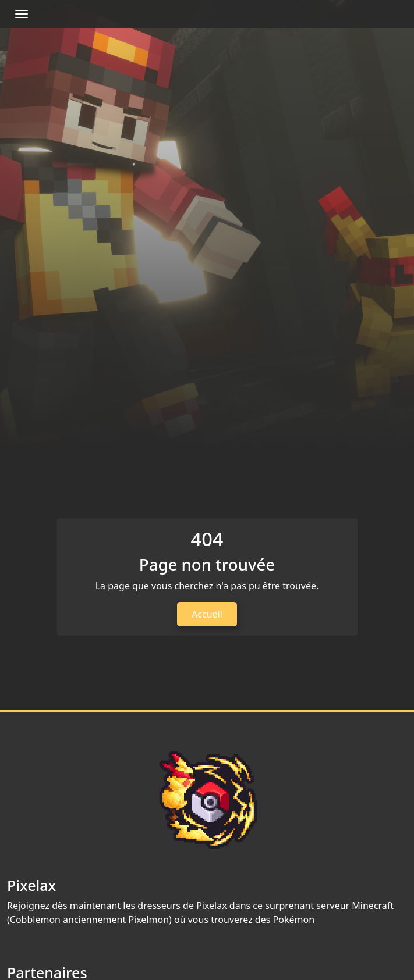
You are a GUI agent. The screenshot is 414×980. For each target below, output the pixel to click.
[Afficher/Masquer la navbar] (22, 14)
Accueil (207, 614)
